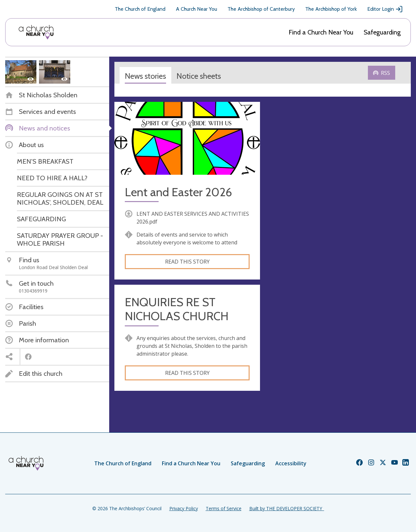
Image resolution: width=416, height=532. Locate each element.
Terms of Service (224, 508)
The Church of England (140, 9)
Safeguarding (382, 32)
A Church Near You (196, 9)
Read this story (187, 262)
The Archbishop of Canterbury (261, 9)
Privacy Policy (184, 508)
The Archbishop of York (331, 9)
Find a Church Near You (321, 32)
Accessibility (291, 463)
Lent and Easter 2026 (178, 192)
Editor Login (385, 9)
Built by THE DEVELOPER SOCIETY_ (287, 508)
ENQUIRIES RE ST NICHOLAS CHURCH (177, 309)
